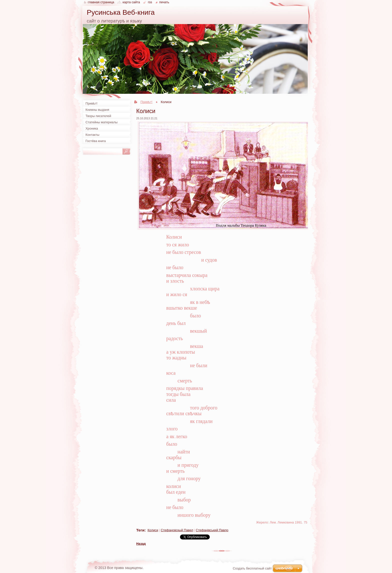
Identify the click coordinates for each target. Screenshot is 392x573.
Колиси (153, 530)
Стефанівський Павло (212, 530)
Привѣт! (146, 102)
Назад (141, 544)
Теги (140, 530)
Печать (164, 2)
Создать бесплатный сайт (252, 568)
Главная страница (101, 2)
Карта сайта (131, 2)
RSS (150, 2)
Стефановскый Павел (177, 530)
